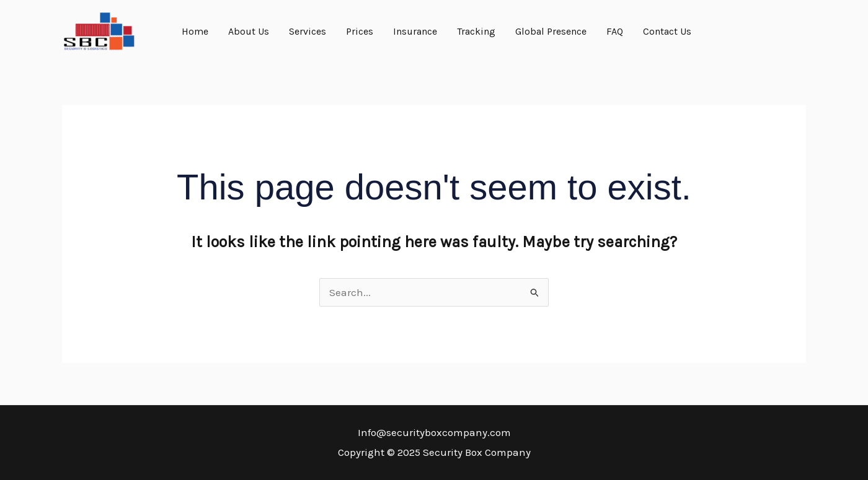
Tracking (476, 31)
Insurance (415, 31)
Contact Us (667, 31)
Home (195, 31)
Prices (360, 31)
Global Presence (551, 31)
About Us (249, 31)
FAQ (615, 31)
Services (308, 31)
